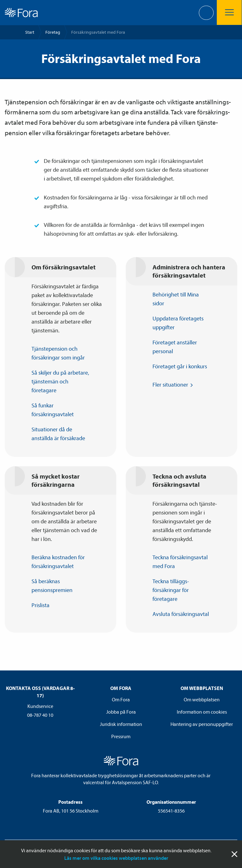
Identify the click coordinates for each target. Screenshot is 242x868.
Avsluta (184, 614)
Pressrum (121, 736)
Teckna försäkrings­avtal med (180, 562)
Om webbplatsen (202, 699)
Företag (53, 32)
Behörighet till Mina (176, 299)
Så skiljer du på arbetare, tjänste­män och (60, 382)
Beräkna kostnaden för (58, 562)
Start (30, 32)
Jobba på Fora (121, 712)
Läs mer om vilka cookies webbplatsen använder (116, 858)
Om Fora (121, 699)
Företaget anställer (175, 347)
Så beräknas (55, 586)
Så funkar (56, 410)
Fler (173, 385)
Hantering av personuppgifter (202, 724)
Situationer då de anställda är (61, 434)
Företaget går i (183, 366)
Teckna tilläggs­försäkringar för (171, 590)
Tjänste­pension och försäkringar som (61, 354)
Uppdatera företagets (178, 323)
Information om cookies (202, 712)
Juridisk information (121, 724)
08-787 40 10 (40, 715)
